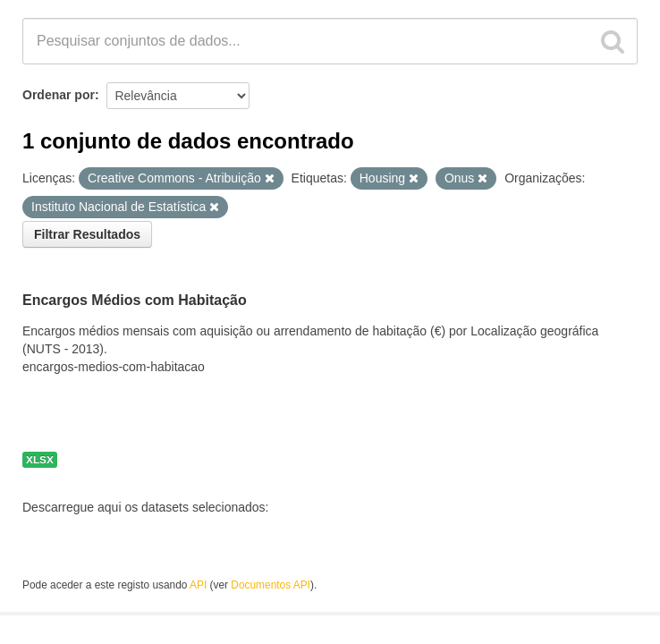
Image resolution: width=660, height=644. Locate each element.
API (198, 585)
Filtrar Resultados (87, 234)
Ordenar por (59, 95)
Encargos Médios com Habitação (135, 300)
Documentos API (271, 585)
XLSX (40, 460)
